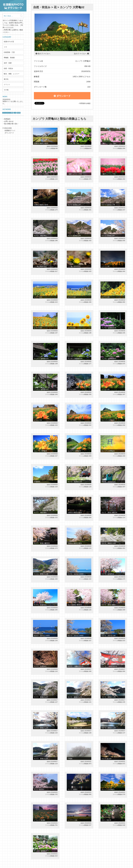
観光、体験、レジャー (12, 74)
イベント (7, 84)
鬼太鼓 (19, 113)
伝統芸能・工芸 (9, 52)
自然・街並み (8, 68)
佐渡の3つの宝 (9, 42)
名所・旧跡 (8, 63)
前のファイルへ (44, 54)
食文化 (6, 79)
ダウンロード (62, 96)
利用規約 (7, 119)
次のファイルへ (80, 54)
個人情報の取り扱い (11, 124)
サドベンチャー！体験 (8, 113)
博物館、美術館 (9, 58)
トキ (5, 47)
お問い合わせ (9, 121)
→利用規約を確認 (84, 103)
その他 (6, 90)
